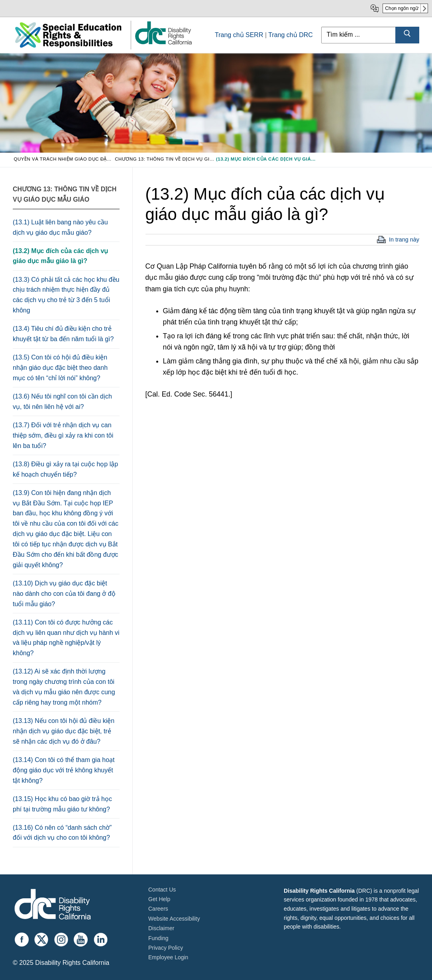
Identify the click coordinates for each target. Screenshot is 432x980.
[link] (163, 44)
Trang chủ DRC (291, 35)
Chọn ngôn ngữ (402, 8)
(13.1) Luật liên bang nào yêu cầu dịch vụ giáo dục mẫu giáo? (60, 227)
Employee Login (168, 957)
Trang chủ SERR (239, 35)
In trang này (404, 240)
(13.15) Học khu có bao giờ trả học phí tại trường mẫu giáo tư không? (62, 804)
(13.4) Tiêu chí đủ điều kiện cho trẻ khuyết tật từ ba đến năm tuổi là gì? (63, 334)
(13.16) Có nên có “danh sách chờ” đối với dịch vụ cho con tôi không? (62, 833)
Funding (158, 938)
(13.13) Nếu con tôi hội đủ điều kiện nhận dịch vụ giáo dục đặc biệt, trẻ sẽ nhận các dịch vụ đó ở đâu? (64, 731)
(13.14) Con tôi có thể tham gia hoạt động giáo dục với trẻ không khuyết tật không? (64, 770)
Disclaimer (161, 928)
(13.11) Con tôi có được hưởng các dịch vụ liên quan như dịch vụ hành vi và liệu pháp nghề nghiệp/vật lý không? (66, 638)
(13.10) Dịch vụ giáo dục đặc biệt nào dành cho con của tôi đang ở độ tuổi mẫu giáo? (64, 594)
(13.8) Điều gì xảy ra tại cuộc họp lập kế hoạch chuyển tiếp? (65, 469)
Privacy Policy (166, 948)
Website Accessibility (174, 919)
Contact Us (162, 890)
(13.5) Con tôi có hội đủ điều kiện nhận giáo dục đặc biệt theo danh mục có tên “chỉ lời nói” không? (60, 368)
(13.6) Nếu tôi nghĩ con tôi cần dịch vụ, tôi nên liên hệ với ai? (62, 402)
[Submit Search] (407, 35)
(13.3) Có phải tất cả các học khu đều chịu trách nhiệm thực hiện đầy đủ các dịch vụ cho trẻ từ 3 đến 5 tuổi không (66, 295)
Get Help (159, 899)
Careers (158, 909)
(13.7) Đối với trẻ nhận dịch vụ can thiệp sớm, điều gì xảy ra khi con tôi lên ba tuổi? (63, 435)
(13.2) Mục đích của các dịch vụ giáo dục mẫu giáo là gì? (60, 256)
